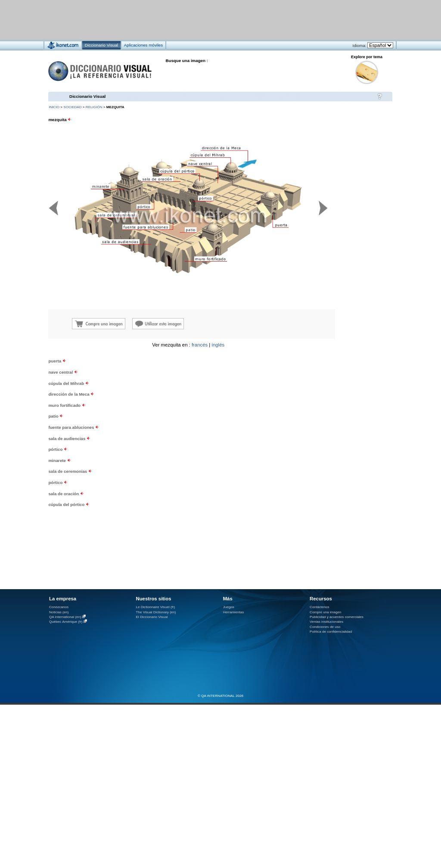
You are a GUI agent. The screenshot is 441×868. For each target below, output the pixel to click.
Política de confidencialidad (331, 632)
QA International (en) (65, 617)
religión (94, 107)
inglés (218, 345)
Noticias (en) (59, 612)
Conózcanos (59, 607)
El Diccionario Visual (152, 617)
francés (200, 345)
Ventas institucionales (326, 622)
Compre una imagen (325, 612)
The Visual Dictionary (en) (156, 612)
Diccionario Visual (87, 96)
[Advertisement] (107, 418)
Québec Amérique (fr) (66, 622)
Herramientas (234, 612)
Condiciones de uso (325, 627)
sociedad (72, 107)
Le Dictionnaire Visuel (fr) (155, 607)
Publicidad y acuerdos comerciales (337, 617)
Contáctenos (320, 607)
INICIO (54, 107)
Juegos (229, 607)
